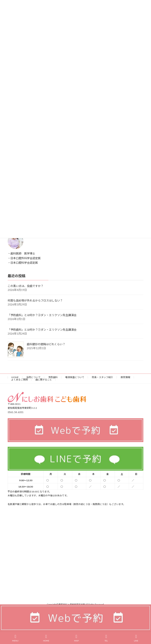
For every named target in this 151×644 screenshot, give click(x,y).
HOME (15, 377)
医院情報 (125, 377)
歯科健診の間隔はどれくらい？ (46, 344)
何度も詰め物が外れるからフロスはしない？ (35, 300)
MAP (76, 638)
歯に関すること (44, 380)
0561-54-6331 (16, 412)
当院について (33, 377)
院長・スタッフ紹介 (102, 377)
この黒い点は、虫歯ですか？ (26, 286)
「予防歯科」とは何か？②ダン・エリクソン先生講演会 (42, 315)
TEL (106, 638)
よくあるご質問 (19, 380)
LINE (136, 638)
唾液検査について (75, 377)
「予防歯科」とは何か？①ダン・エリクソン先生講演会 (42, 330)
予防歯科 (53, 377)
